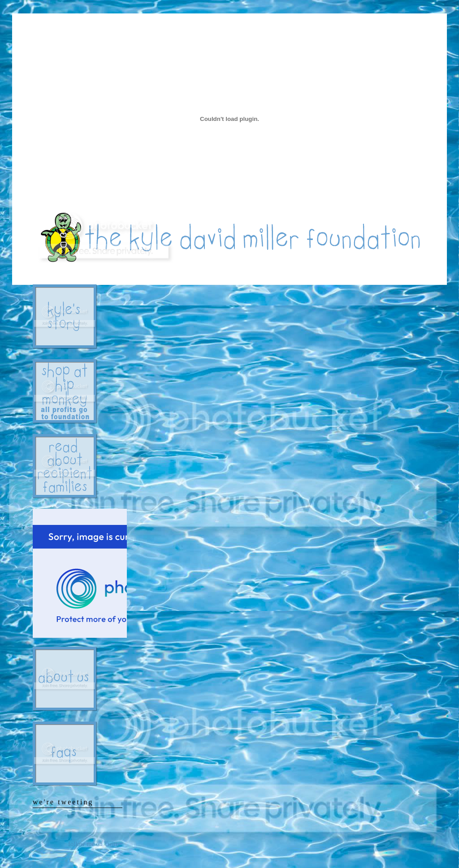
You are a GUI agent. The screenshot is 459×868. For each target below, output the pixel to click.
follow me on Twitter (95, 844)
